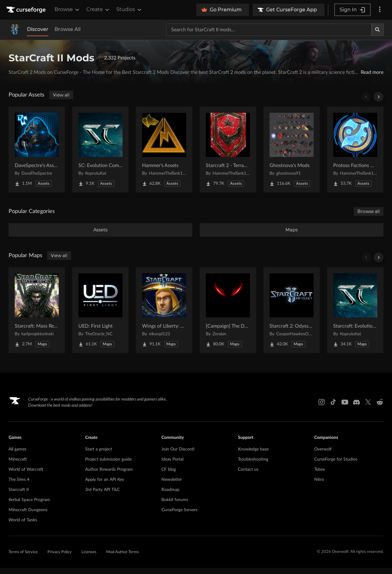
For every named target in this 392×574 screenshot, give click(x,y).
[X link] (368, 408)
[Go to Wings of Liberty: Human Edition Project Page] (164, 316)
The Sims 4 (19, 486)
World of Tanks (23, 526)
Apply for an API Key (105, 486)
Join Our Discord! (178, 455)
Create (98, 10)
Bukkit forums (175, 506)
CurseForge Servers (179, 516)
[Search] (378, 30)
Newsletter (172, 486)
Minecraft (18, 466)
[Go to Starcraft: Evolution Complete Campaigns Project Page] (355, 316)
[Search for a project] (269, 30)
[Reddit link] (380, 408)
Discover (38, 29)
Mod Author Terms (123, 558)
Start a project (99, 455)
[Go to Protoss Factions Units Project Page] (355, 150)
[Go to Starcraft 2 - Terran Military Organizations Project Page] (228, 150)
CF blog (169, 476)
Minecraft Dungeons (28, 516)
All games (17, 455)
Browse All (68, 29)
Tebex (320, 476)
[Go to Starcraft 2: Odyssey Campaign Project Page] (292, 316)
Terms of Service (23, 558)
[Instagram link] (322, 408)
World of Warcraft (26, 476)
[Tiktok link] (333, 408)
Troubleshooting (253, 466)
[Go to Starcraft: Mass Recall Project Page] (37, 316)
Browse (67, 10)
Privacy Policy (60, 558)
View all (61, 95)
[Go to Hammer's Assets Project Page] (164, 150)
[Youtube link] (345, 408)
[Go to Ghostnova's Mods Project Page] (292, 150)
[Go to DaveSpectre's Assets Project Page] (37, 150)
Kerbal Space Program (29, 506)
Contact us (248, 476)
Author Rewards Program (109, 476)
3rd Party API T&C (102, 496)
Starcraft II (19, 496)
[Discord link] (356, 408)
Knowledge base (253, 455)
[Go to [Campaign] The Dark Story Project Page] (228, 316)
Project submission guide (108, 466)
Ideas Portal (172, 466)
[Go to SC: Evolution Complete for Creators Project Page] (100, 150)
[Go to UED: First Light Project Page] (100, 316)
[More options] (380, 10)
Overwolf (323, 455)
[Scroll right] (379, 97)
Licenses (89, 558)
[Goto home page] (27, 10)
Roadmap (170, 496)
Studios (129, 10)
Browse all (369, 211)
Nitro (319, 486)
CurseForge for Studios (336, 466)
